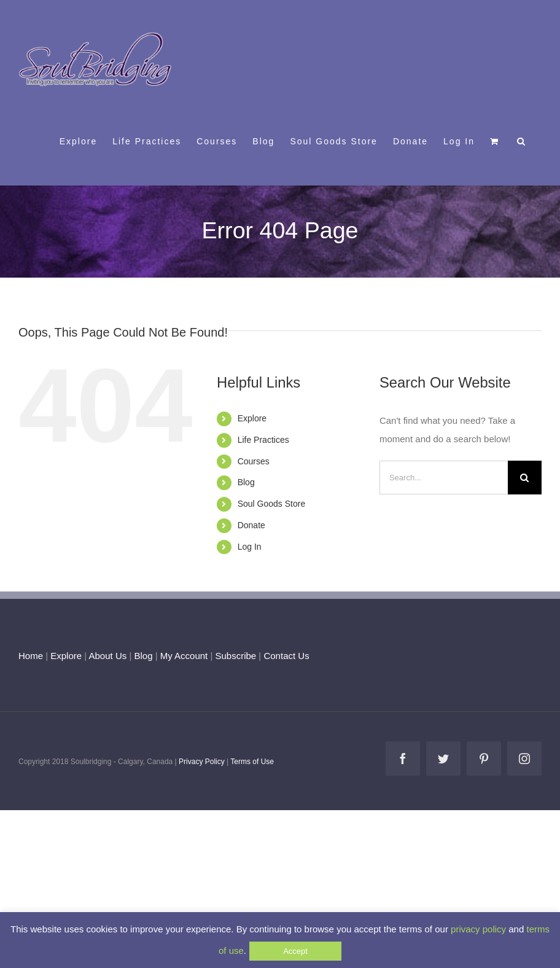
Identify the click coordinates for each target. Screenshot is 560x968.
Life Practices (263, 440)
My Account (184, 656)
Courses (254, 461)
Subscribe (236, 656)
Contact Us (285, 656)
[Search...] (444, 478)
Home (31, 656)
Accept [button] (295, 951)
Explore (252, 418)
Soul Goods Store (272, 504)
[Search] (525, 478)
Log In (250, 547)
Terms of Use (252, 762)
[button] (522, 141)
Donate (251, 525)
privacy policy (478, 929)
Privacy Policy (202, 762)
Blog (246, 482)
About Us (108, 656)
